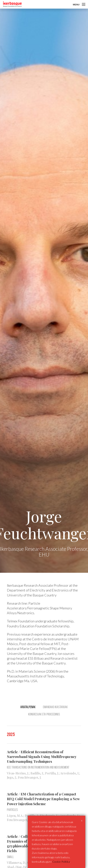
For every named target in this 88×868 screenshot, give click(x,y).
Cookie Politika (61, 862)
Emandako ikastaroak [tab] (55, 707)
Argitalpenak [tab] (28, 707)
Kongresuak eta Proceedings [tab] (44, 714)
